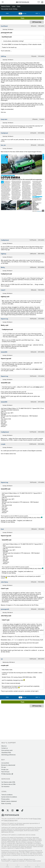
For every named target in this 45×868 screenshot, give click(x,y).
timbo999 (4, 352)
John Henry (4, 582)
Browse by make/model (8, 765)
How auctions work (7, 750)
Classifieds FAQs (6, 753)
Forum (7, 866)
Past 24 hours (5, 772)
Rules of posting (6, 803)
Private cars (5, 769)
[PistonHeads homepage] (22, 2)
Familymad (4, 133)
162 (25, 14)
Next (38, 13)
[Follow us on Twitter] (8, 810)
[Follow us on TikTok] (22, 810)
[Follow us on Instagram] (12, 810)
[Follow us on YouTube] (17, 810)
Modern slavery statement (9, 801)
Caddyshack (5, 240)
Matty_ (3, 267)
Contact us (5, 748)
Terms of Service (9, 820)
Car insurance (5, 786)
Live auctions (5, 763)
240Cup (3, 56)
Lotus (14, 6)
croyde (3, 444)
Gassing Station (6, 6)
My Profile (38, 866)
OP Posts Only (37, 22)
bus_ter (3, 145)
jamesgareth (5, 609)
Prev (7, 13)
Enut (2, 529)
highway (4, 254)
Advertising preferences (8, 755)
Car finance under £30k (8, 782)
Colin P (3, 290)
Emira (19, 6)
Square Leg (4, 319)
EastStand (4, 26)
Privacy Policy (37, 819)
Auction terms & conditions (9, 797)
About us (4, 746)
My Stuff (17, 866)
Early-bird (4, 119)
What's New (28, 866)
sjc (2, 659)
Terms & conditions (7, 795)
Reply (22, 18)
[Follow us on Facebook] (3, 810)
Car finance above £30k (8, 784)
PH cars (4, 767)
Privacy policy (5, 799)
